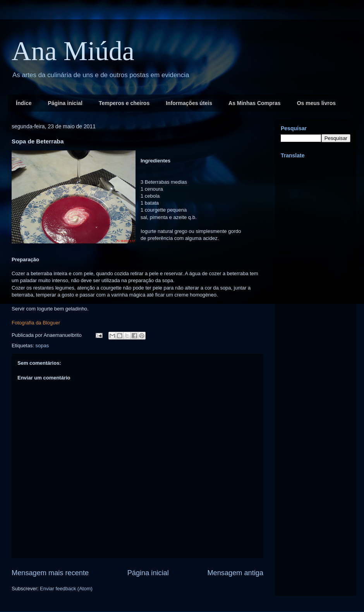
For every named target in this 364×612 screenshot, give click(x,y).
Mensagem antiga (235, 573)
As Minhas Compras (255, 103)
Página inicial (65, 103)
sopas (42, 346)
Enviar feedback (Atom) (66, 589)
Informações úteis (189, 103)
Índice (24, 103)
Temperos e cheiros (124, 103)
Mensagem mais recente (50, 573)
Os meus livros (316, 103)
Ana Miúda (73, 51)
